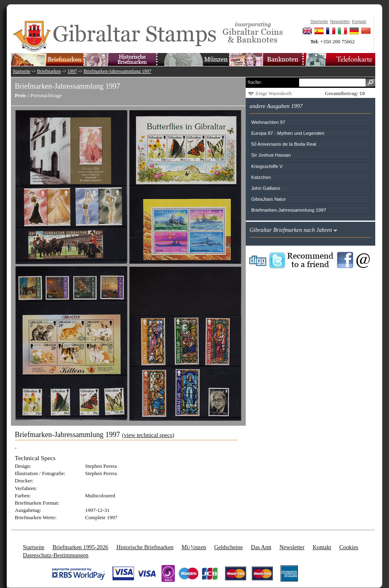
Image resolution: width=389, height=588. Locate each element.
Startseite (22, 71)
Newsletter (292, 547)
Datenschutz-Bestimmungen (56, 555)
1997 (72, 71)
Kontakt (322, 547)
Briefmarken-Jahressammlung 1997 (117, 71)
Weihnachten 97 (268, 122)
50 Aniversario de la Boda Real (284, 144)
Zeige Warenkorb (274, 93)
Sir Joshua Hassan (271, 155)
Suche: (255, 82)
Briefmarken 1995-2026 (81, 547)
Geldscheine (229, 547)
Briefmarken (49, 71)
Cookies (349, 547)
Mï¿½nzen (194, 547)
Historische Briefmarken (145, 547)
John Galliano (266, 188)
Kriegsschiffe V (267, 166)
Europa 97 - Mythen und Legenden (288, 133)
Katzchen (261, 177)
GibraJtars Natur (269, 199)
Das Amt (261, 547)
